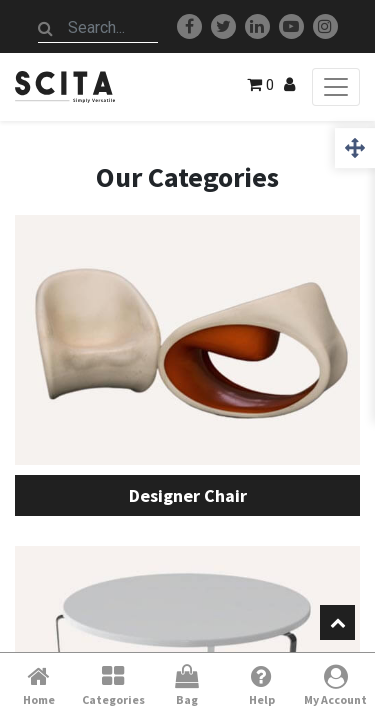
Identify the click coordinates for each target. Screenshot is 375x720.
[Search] (46, 28)
